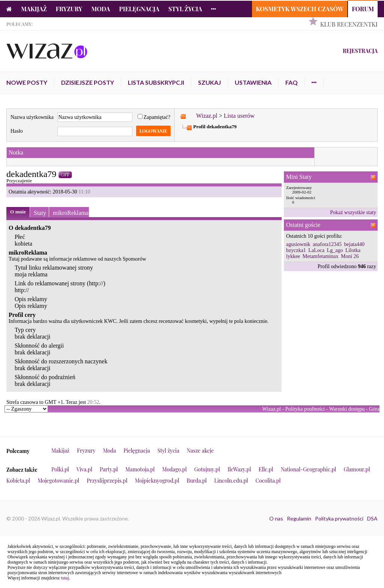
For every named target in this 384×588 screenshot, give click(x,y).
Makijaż (34, 9)
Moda (101, 9)
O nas (276, 518)
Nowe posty (27, 82)
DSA (372, 518)
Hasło (17, 131)
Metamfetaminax (321, 256)
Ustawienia (253, 82)
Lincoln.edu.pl (231, 481)
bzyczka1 (296, 250)
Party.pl (109, 469)
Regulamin (299, 518)
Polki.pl (60, 469)
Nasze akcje (200, 451)
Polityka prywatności (339, 518)
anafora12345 (327, 244)
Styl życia (185, 9)
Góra (374, 409)
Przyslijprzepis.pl (107, 481)
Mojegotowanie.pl (59, 481)
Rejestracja (360, 51)
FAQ (292, 82)
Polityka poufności (305, 409)
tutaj (65, 578)
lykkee (293, 256)
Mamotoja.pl (140, 469)
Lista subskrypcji (156, 82)
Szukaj (209, 82)
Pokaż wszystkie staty (353, 212)
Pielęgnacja (139, 9)
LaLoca (316, 250)
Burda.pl (197, 481)
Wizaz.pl (207, 116)
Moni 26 (350, 256)
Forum (363, 9)
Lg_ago (335, 250)
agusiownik (298, 244)
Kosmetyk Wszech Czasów (300, 9)
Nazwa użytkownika (32, 117)
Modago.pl (175, 469)
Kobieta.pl (18, 481)
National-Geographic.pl (309, 469)
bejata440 (354, 244)
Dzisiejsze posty (88, 82)
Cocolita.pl (268, 481)
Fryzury (69, 9)
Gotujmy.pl (207, 469)
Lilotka (353, 250)
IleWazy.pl (239, 469)
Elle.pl (266, 469)
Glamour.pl (357, 469)
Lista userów (239, 116)
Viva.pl (84, 469)
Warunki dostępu (347, 409)
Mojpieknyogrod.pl (157, 481)
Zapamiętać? (154, 117)
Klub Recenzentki (349, 24)
